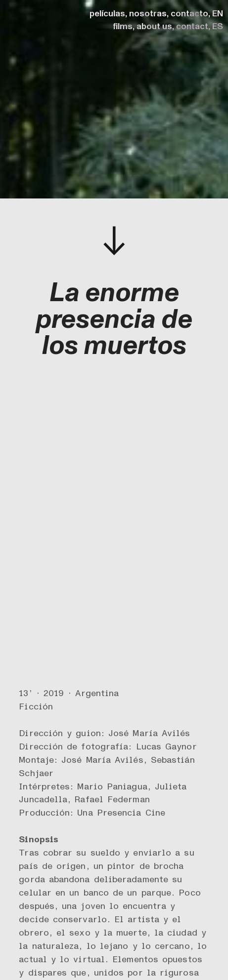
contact (192, 26)
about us (154, 26)
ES (218, 26)
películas (107, 14)
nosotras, (149, 14)
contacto (189, 14)
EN (218, 14)
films (123, 26)
